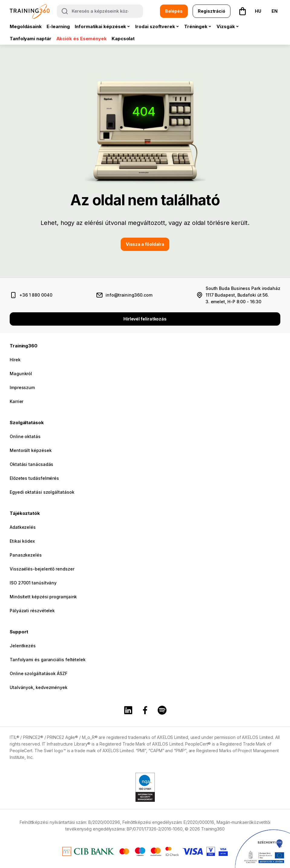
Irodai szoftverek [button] (155, 26)
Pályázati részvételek (32, 611)
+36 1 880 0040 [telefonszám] (36, 295)
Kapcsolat (123, 39)
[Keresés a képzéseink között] (100, 11)
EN (275, 11)
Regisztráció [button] (212, 11)
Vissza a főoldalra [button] (145, 244)
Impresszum (22, 387)
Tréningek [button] (196, 26)
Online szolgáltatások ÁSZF (39, 673)
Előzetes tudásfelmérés (34, 478)
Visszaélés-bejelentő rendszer (42, 569)
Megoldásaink (26, 26)
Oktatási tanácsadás (31, 464)
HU (258, 11)
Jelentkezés (23, 646)
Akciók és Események (81, 39)
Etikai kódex (22, 541)
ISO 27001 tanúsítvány (33, 583)
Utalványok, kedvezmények (39, 687)
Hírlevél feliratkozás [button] (145, 319)
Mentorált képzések (31, 450)
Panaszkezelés (26, 555)
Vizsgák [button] (226, 26)
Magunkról (21, 374)
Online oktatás (25, 436)
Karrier (16, 401)
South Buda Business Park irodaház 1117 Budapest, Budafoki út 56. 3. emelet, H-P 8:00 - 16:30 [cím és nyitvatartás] (243, 295)
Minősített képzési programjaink (43, 597)
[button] (243, 11)
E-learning (58, 26)
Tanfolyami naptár (31, 39)
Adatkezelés (23, 527)
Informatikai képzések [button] (100, 26)
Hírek (15, 360)
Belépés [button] (174, 11)
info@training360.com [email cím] (129, 295)
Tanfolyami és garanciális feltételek (48, 660)
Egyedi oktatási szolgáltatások (42, 492)
